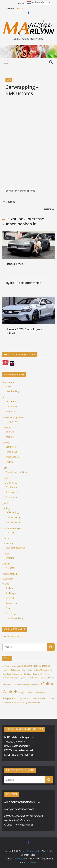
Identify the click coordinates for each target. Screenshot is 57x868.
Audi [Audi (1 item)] (4, 666)
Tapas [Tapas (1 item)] (39, 698)
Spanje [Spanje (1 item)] (19, 698)
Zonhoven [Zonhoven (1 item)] (36, 703)
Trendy (6, 554)
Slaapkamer (11, 603)
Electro (6, 443)
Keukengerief (12, 593)
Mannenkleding (13, 517)
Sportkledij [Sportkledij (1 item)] (27, 698)
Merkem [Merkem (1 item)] (26, 685)
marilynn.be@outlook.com (19, 809)
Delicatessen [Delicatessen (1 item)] (16, 670)
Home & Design (10, 483)
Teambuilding (12, 391)
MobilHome (11, 406)
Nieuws (6, 538)
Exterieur (10, 432)
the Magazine (19, 737)
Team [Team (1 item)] (44, 698)
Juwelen (6, 503)
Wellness (10, 568)
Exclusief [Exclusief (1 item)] (37, 670)
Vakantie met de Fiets (16, 472)
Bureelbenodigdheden (13, 417)
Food (5, 478)
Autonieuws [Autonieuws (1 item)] (11, 666)
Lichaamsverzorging (12, 528)
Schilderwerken (13, 492)
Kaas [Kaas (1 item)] (27, 678)
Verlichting (10, 613)
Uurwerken (8, 579)
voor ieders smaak (19, 750)
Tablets (9, 462)
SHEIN (49, 209)
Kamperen (11, 401)
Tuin (8, 608)
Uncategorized (10, 574)
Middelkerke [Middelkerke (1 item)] (35, 685)
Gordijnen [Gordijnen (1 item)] (28, 674)
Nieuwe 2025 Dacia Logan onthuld (24, 331)
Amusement (8, 382)
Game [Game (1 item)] (50, 670)
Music (8, 386)
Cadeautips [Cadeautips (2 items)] (44, 666)
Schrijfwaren (12, 422)
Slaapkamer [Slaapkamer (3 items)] (9, 698)
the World (15, 742)
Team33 (9, 202)
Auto (9, 80)
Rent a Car (11, 411)
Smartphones (12, 457)
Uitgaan (6, 564)
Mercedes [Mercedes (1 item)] (18, 685)
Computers (11, 447)
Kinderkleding (12, 512)
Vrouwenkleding (13, 522)
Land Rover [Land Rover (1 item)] (49, 678)
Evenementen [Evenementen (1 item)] (27, 670)
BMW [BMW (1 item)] (36, 666)
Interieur (10, 437)
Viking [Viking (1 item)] (25, 703)
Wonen (6, 584)
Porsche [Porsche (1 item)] (29, 693)
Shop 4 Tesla (14, 264)
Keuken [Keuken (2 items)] (33, 678)
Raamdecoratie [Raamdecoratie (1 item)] (39, 693)
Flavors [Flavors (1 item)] (44, 670)
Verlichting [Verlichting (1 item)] (7, 703)
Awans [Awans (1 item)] (19, 666)
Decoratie (7, 428)
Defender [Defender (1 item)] (6, 670)
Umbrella (10, 558)
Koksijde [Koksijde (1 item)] (41, 678)
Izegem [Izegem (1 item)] (16, 678)
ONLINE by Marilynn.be (14, 636)
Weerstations (12, 497)
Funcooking (11, 452)
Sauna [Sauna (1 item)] (48, 693)
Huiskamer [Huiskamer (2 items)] (8, 678)
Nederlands (35, 2)
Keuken (9, 588)
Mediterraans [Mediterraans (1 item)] (8, 685)
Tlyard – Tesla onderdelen (23, 283)
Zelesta (19, 8)
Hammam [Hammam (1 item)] (37, 674)
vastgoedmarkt (17, 746)
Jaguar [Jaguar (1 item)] (22, 678)
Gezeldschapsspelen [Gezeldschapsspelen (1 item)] (15, 674)
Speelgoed (8, 544)
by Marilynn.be (19, 755)
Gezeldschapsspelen (15, 548)
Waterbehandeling (14, 618)
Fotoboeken (11, 487)
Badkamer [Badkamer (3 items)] (28, 666)
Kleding (6, 508)
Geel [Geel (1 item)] (4, 674)
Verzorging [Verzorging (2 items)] (17, 703)
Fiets (5, 468)
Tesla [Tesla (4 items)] (50, 698)
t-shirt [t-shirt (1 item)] (34, 698)
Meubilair (10, 598)
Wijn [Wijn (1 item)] (30, 703)
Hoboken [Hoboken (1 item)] (45, 674)
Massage (10, 533)
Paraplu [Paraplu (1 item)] (22, 693)
